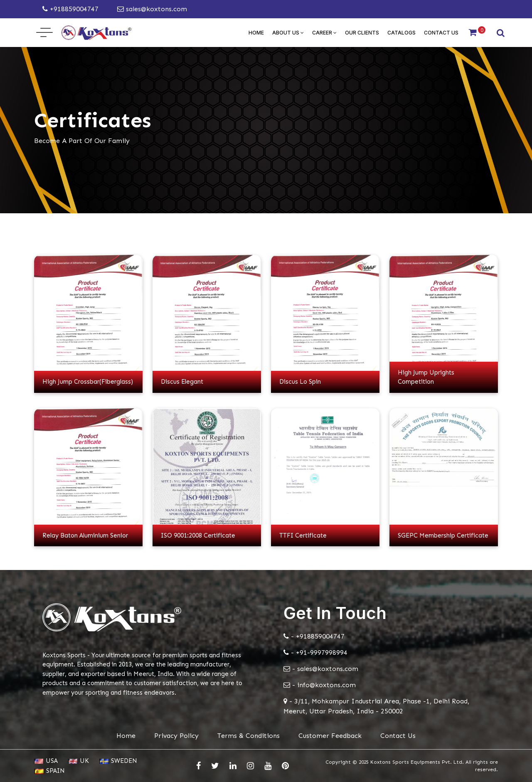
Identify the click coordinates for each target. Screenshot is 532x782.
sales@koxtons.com (152, 9)
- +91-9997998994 (315, 652)
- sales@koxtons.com (321, 669)
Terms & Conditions (249, 736)
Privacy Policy (176, 736)
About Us (288, 33)
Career (324, 33)
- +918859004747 (314, 636)
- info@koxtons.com (320, 685)
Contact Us (441, 33)
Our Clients (362, 33)
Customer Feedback (330, 736)
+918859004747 (70, 9)
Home (256, 33)
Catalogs (401, 33)
